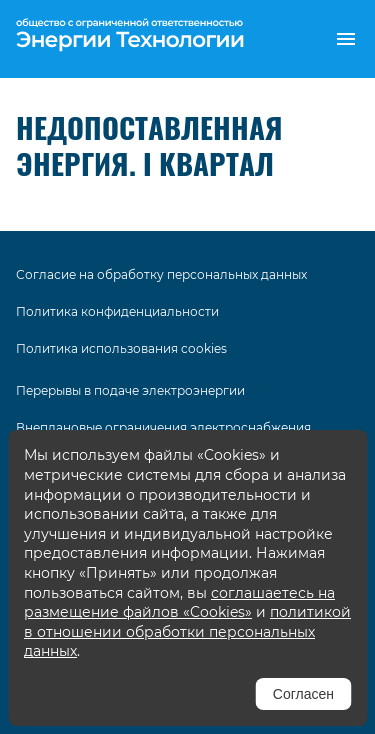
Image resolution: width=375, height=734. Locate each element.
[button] (346, 39)
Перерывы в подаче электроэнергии (130, 390)
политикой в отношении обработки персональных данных (187, 631)
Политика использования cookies (121, 348)
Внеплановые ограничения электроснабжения (163, 427)
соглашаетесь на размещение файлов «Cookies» (179, 603)
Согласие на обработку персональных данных (161, 274)
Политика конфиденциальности (117, 311)
